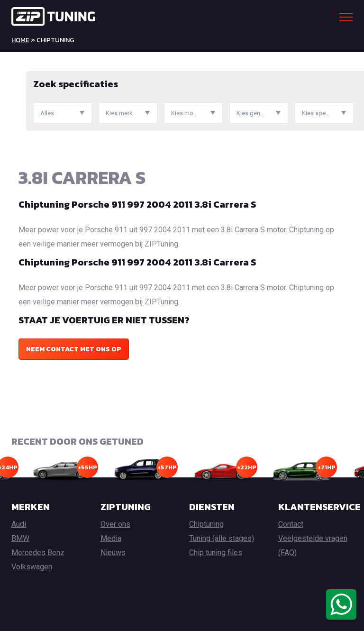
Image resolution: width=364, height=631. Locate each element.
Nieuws (113, 553)
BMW (20, 538)
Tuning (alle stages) (222, 538)
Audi (19, 524)
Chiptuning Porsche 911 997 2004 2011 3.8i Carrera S (137, 204)
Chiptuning (206, 524)
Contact (291, 524)
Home (20, 40)
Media (111, 538)
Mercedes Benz (38, 553)
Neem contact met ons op (74, 349)
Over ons (115, 524)
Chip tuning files (216, 553)
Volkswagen (32, 567)
